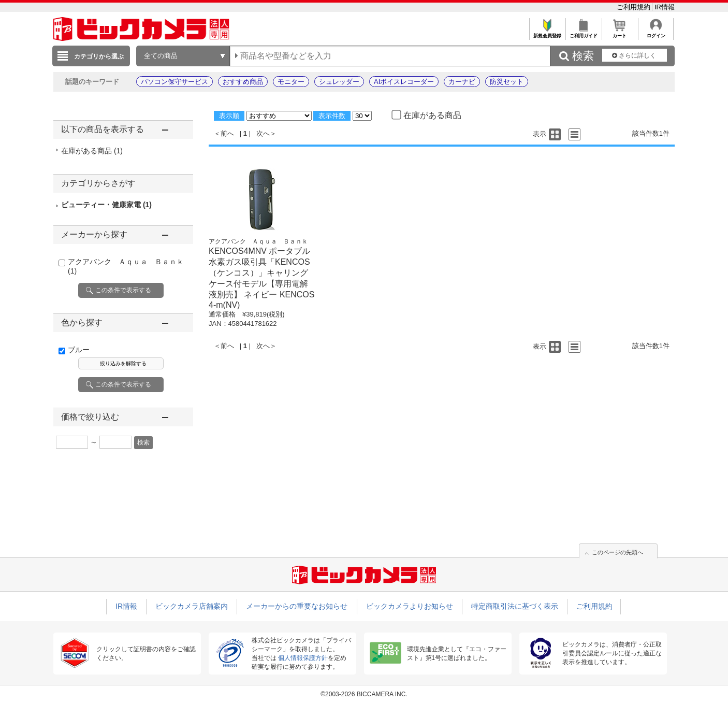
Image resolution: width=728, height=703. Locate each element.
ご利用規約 (635, 7)
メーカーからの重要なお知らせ (297, 606)
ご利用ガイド (583, 33)
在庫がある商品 (92, 151)
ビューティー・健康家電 (106, 205)
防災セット (507, 82)
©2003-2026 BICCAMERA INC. (364, 694)
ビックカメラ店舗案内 (192, 606)
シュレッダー (339, 82)
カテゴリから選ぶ (99, 56)
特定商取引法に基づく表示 (515, 606)
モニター (291, 82)
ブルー (79, 350)
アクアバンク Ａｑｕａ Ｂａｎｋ (258, 241)
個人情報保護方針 (303, 658)
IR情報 (665, 7)
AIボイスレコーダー (404, 82)
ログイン (656, 33)
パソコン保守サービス (174, 82)
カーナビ (462, 82)
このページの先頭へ (617, 552)
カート (620, 33)
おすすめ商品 (243, 82)
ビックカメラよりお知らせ (410, 606)
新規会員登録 (547, 33)
